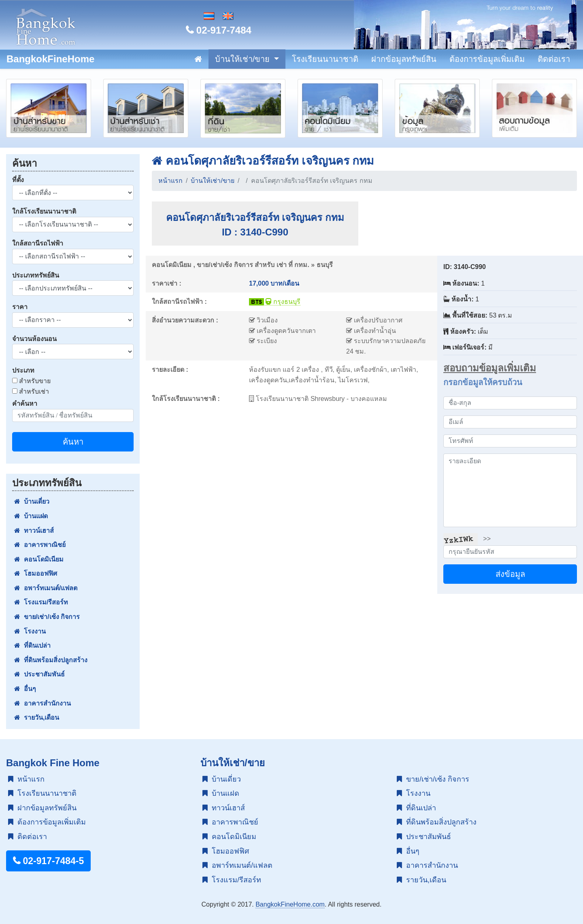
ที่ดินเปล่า (32, 645)
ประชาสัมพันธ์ (39, 674)
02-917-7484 (219, 30)
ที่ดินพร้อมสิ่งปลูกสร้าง (51, 660)
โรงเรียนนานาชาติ (325, 59)
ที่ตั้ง (18, 180)
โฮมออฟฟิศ (36, 573)
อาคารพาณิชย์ (40, 545)
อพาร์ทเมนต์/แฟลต (46, 588)
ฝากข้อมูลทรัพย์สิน (404, 59)
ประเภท (23, 370)
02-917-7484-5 (48, 861)
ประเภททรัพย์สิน (36, 275)
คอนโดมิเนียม (39, 559)
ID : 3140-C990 (255, 232)
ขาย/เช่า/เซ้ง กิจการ (47, 617)
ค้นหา (73, 442)
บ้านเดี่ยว (32, 501)
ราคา (20, 307)
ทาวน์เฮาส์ (34, 531)
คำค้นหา (25, 404)
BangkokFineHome (50, 59)
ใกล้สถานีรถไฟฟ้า (38, 243)
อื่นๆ (25, 689)
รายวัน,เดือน (37, 717)
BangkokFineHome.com (290, 904)
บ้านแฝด (31, 516)
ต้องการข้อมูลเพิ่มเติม (487, 59)
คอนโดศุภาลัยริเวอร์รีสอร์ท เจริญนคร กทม (263, 161)
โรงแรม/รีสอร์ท (41, 602)
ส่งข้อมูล (510, 574)
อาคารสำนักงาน (43, 703)
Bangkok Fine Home (53, 763)
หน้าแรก (170, 181)
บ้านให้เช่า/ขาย (244, 59)
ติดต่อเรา (554, 59)
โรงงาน (30, 631)
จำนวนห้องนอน (34, 339)
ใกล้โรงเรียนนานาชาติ (44, 211)
